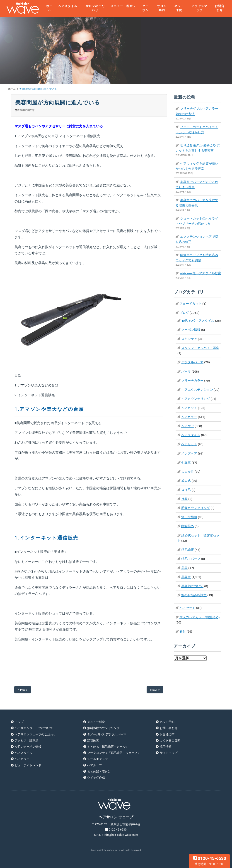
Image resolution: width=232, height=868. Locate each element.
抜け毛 (186, 490)
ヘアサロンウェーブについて (34, 728)
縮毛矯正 (188, 550)
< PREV (23, 690)
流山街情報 (189, 517)
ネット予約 (179, 8)
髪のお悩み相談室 (194, 595)
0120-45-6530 (209, 861)
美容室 (186, 577)
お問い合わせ (169, 728)
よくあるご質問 (170, 741)
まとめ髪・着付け (99, 771)
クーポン (145, 8)
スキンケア (189, 339)
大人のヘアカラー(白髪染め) (199, 617)
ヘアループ (95, 765)
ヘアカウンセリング (196, 399)
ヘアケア (188, 426)
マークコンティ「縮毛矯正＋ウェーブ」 (114, 753)
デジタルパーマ (192, 362)
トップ (19, 722)
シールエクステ (98, 759)
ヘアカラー (189, 417)
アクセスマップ (199, 8)
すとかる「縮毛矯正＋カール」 (108, 747)
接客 (184, 499)
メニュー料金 (96, 722)
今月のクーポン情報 (28, 747)
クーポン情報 (191, 330)
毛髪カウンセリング (196, 508)
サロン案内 (162, 8)
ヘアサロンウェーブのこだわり (35, 734)
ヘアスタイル (68, 6)
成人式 (186, 481)
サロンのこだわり (95, 8)
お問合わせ (220, 8)
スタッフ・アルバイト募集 (200, 348)
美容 (184, 568)
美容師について (192, 586)
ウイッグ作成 (96, 778)
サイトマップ (169, 753)
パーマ (186, 371)
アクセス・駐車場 (27, 741)
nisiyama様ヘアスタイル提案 (201, 273)
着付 (183, 631)
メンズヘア (189, 453)
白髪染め (188, 526)
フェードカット (191, 304)
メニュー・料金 (122, 6)
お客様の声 (167, 734)
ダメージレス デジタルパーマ (107, 734)
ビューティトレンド (28, 765)
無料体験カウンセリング (103, 728)
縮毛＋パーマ (191, 559)
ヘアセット (189, 444)
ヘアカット (189, 408)
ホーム (49, 8)
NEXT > (155, 690)
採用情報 (166, 747)
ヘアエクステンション (197, 390)
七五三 (186, 462)
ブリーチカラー (192, 381)
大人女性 (188, 472)
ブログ (184, 313)
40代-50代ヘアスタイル (198, 321)
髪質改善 (93, 741)
